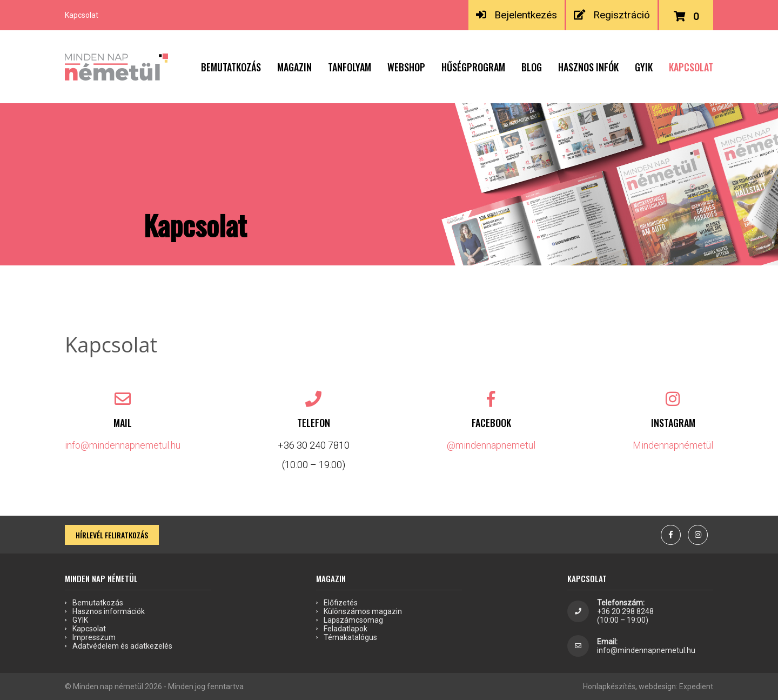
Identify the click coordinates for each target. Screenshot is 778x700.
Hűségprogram (473, 67)
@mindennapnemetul (491, 445)
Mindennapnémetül (673, 445)
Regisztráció (612, 15)
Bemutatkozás (231, 67)
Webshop (406, 67)
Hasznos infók (588, 67)
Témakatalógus (350, 637)
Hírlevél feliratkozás (112, 535)
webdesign (657, 686)
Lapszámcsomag (353, 620)
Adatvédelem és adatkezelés (122, 646)
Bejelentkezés (516, 15)
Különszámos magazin (363, 611)
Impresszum (94, 637)
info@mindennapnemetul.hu (123, 445)
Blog (532, 67)
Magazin (294, 67)
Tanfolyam (350, 67)
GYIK (644, 67)
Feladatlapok (346, 629)
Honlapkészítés (609, 686)
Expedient (696, 686)
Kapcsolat (691, 67)
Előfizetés (341, 603)
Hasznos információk (109, 611)
